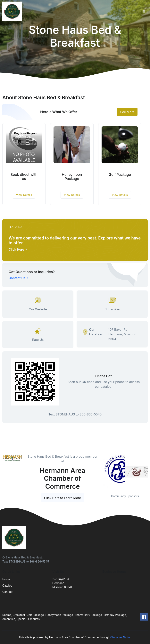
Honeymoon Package (72, 177)
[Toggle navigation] (144, 11)
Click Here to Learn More (63, 498)
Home (6, 579)
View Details (24, 195)
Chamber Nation (121, 637)
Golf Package (120, 175)
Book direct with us (24, 177)
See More (127, 112)
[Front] (13, 11)
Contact (7, 592)
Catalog (7, 585)
